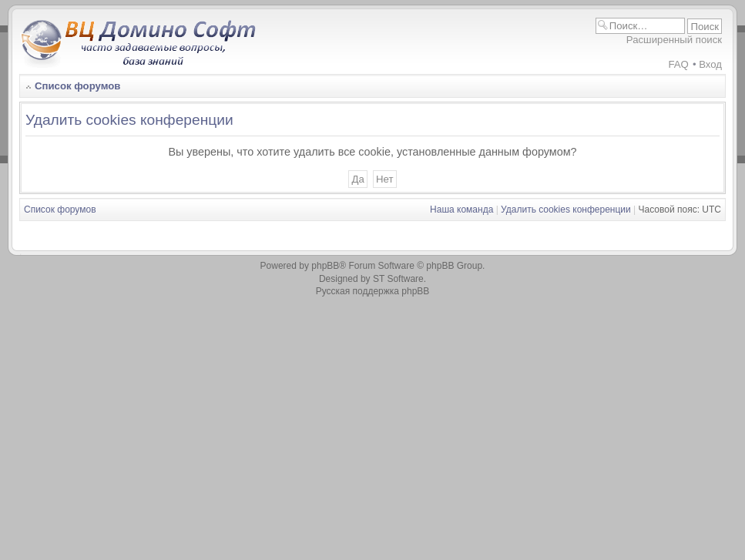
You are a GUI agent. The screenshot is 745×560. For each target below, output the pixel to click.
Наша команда (461, 210)
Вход (710, 64)
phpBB (325, 266)
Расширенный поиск (674, 40)
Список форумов (77, 86)
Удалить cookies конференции (566, 210)
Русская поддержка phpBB (373, 291)
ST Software (398, 279)
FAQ (678, 64)
